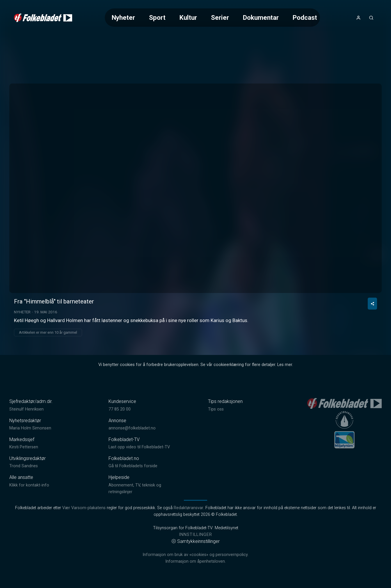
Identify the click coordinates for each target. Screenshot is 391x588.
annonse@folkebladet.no (132, 428)
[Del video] (372, 304)
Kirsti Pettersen (24, 447)
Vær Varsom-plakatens (84, 508)
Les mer (285, 365)
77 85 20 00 (120, 409)
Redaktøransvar (189, 508)
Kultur (188, 17)
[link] (43, 18)
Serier (220, 17)
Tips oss (216, 409)
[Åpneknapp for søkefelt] (371, 18)
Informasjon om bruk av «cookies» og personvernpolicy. (195, 555)
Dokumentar (261, 17)
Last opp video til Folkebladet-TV (139, 447)
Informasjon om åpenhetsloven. (195, 561)
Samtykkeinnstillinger (195, 541)
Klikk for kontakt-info (29, 485)
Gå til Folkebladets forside (133, 466)
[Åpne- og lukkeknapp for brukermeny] (358, 18)
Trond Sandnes (24, 466)
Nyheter (123, 17)
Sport (157, 17)
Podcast (305, 17)
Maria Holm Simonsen (30, 428)
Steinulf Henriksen (26, 409)
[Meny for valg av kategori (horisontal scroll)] (212, 18)
